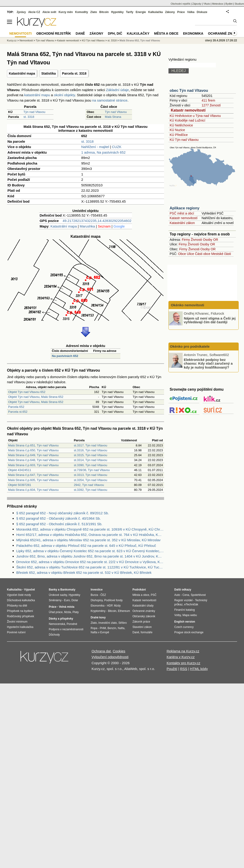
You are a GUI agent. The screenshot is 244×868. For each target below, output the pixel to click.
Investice (97, 590)
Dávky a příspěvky (61, 619)
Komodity (81, 12)
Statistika (49, 73)
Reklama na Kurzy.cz (183, 651)
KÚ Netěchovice (181, 125)
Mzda (68, 612)
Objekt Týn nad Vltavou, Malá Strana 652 (36, 397)
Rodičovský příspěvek (21, 616)
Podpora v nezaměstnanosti (66, 629)
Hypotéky (117, 12)
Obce (182, 254)
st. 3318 (29, 117)
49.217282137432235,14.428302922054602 (97, 221)
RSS (184, 669)
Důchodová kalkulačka (21, 600)
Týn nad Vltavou (34, 112)
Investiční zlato (107, 623)
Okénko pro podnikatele (190, 346)
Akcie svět (49, 12)
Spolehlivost (198, 595)
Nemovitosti (26, 40)
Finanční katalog (185, 610)
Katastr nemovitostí (188, 110)
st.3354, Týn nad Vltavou (91, 480)
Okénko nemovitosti (187, 305)
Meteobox (218, 4)
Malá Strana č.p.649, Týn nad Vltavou (33, 455)
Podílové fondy (113, 600)
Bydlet (229, 4)
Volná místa (66, 607)
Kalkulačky (138, 33)
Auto (177, 595)
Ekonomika (193, 33)
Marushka (87, 226)
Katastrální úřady (143, 606)
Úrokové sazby (58, 595)
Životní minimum (17, 622)
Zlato (94, 12)
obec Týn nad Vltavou (189, 91)
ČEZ (103, 595)
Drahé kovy (98, 617)
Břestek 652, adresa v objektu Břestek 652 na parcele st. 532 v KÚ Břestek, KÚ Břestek (84, 573)
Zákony (170, 12)
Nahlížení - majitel (95, 147)
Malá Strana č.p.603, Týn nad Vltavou (33, 465)
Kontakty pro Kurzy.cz (183, 663)
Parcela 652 (16, 407)
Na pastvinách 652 (65, 356)
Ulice (190, 254)
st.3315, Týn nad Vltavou (91, 455)
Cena (186, 595)
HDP (110, 606)
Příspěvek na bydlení (20, 611)
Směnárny (55, 600)
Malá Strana (113, 117)
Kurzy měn (66, 12)
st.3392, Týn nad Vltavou (91, 490)
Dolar (75, 600)
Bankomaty (68, 590)
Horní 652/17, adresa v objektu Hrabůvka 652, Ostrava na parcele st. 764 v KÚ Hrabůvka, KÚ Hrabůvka (90, 535)
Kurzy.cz (12, 40)
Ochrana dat (101, 651)
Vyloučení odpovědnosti (110, 657)
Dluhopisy (97, 600)
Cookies (119, 651)
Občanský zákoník (144, 616)
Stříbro (122, 623)
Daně (80, 33)
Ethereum (124, 611)
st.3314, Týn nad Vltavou (91, 460)
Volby (178, 615)
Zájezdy (197, 4)
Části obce (203, 254)
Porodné (72, 624)
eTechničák (191, 604)
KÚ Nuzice (177, 130)
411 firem (208, 100)
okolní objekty (64, 95)
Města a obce (166, 33)
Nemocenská (57, 624)
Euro (67, 600)
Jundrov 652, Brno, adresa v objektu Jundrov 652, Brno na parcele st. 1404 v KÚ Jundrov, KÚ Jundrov (90, 556)
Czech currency (184, 627)
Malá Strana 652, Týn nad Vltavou (140, 40)
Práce (181, 12)
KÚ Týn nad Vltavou (184, 140)
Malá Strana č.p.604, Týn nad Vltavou (33, 490)
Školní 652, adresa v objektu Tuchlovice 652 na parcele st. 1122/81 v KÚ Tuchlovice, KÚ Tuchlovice (90, 567)
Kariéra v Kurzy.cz (181, 657)
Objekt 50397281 (20, 485)
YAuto (207, 4)
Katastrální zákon (182, 223)
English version (185, 622)
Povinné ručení (16, 632)
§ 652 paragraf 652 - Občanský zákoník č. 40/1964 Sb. (59, 518)
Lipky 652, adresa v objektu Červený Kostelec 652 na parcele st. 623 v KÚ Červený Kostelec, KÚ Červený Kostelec (90, 551)
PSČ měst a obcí (182, 213)
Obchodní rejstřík (181, 4)
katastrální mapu (37, 95)
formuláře (147, 632)
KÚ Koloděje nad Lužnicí (187, 120)
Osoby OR (210, 240)
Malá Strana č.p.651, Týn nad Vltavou (33, 445)
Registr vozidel (183, 600)
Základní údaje (117, 90)
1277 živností (211, 105)
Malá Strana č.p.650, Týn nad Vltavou (33, 450)
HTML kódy (199, 669)
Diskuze (202, 12)
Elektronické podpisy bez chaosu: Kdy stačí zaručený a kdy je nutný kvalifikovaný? (208, 363)
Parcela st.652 (18, 412)
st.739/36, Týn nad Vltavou (92, 470)
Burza (94, 595)
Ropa (94, 628)
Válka (191, 12)
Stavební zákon (142, 627)
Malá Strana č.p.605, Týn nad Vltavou (33, 480)
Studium (239, 4)
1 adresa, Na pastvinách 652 (104, 152)
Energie (141, 12)
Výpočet (29, 590)
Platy (76, 612)
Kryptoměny (98, 611)
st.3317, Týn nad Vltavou (91, 445)
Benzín (112, 628)
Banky (53, 590)
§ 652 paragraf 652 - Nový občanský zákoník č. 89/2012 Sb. (63, 513)
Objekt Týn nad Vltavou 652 (27, 392)
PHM (103, 628)
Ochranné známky (225, 33)
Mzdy (117, 606)
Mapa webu (190, 615)
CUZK (117, 147)
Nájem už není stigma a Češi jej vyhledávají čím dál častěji (210, 320)
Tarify (130, 12)
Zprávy (21, 12)
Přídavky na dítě (17, 606)
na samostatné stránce (110, 100)
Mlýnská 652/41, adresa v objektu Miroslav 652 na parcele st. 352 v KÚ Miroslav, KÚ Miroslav (88, 540)
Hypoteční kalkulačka (20, 627)
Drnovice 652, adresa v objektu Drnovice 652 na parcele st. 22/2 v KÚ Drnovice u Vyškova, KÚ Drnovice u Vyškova (90, 562)
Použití (172, 669)
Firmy (186, 240)
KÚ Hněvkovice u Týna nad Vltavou (195, 116)
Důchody (54, 635)
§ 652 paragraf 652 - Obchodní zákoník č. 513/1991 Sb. (59, 524)
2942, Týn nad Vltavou (89, 485)
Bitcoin (104, 12)
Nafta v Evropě (100, 632)
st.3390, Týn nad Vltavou (91, 465)
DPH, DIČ (115, 33)
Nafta (121, 628)
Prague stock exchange (189, 632)
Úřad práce (56, 612)
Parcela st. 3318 (74, 73)
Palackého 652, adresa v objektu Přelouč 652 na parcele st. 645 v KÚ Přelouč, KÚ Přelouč (86, 546)
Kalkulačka (156, 12)
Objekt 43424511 (20, 470)
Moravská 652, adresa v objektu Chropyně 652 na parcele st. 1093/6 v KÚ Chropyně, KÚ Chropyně (90, 529)
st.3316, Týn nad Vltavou (91, 450)
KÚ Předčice (179, 135)
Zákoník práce (141, 622)
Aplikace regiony (185, 208)
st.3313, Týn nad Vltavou (91, 475)
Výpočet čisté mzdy (19, 595)
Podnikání (139, 590)
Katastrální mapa (22, 73)
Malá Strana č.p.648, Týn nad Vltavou (33, 460)
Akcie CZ (34, 12)
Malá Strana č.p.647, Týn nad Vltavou (33, 475)
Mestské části (221, 254)
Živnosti (196, 240)
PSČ (154, 595)
